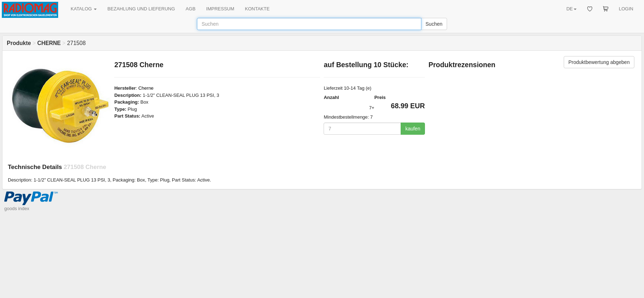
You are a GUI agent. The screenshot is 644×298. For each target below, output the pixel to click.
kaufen (413, 129)
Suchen (434, 24)
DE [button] (571, 9)
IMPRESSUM (220, 9)
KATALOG (84, 9)
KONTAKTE (257, 9)
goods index (17, 208)
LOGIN (626, 9)
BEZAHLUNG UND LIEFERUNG (141, 9)
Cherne (146, 88)
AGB (190, 9)
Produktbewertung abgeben (599, 62)
